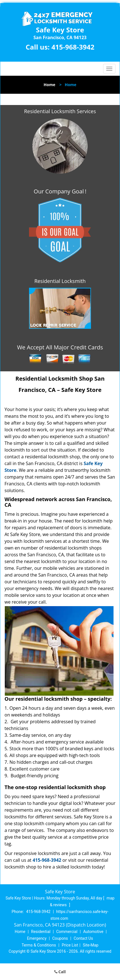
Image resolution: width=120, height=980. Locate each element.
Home (49, 85)
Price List (70, 945)
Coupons (60, 938)
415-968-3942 (73, 47)
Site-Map (91, 945)
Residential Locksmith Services (60, 111)
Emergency (37, 938)
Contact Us (83, 938)
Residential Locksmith (60, 281)
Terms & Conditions (39, 945)
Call (60, 972)
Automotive (93, 932)
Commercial (67, 932)
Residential (41, 932)
